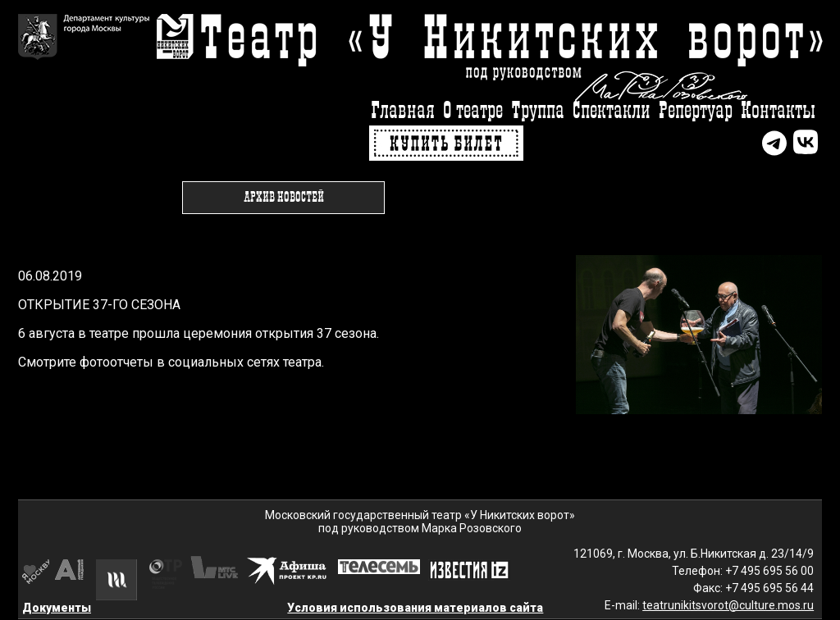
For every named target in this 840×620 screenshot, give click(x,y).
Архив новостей (284, 198)
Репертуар (696, 111)
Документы (57, 608)
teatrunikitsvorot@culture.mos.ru (728, 605)
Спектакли (612, 111)
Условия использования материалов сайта (415, 608)
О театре (473, 111)
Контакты (778, 111)
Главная (403, 111)
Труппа (538, 111)
